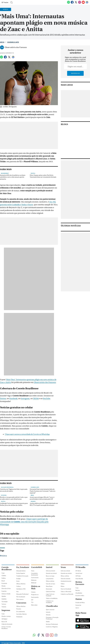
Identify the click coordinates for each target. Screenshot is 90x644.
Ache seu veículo (65, 571)
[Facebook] (72, 3)
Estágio (18, 579)
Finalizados (19, 617)
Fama (33, 571)
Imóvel (49, 567)
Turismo (4, 604)
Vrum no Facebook (66, 589)
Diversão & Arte (6, 589)
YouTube (47, 399)
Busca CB (4, 622)
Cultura (18, 586)
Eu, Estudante (23, 567)
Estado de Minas (80, 603)
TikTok (36, 399)
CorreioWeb (37, 567)
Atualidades (79, 593)
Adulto (48, 622)
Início (2, 42)
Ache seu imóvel (50, 571)
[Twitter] (76, 3)
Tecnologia (5, 602)
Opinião (4, 596)
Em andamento (21, 612)
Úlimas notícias (50, 581)
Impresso (6, 610)
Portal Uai (78, 605)
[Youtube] (83, 3)
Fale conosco (20, 599)
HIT (32, 600)
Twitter (3, 399)
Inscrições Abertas (22, 614)
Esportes (4, 591)
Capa (3, 573)
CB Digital (4, 619)
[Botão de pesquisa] (11, 2)
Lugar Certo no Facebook (50, 595)
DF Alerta (78, 571)
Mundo (4, 586)
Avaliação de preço (66, 581)
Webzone (34, 580)
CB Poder (78, 576)
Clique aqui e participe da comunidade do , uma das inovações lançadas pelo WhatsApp (24, 522)
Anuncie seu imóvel (51, 573)
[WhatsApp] (68, 3)
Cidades (4, 576)
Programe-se (35, 595)
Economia (4, 583)
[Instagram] (80, 3)
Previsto (19, 609)
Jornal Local (79, 573)
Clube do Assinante (7, 624)
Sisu (17, 592)
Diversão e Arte (13, 42)
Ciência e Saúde (6, 594)
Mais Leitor (34, 605)
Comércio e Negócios (52, 627)
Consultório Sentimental (34, 574)
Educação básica (21, 571)
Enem (18, 581)
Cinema (33, 592)
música (4, 556)
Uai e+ (77, 608)
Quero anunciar (50, 610)
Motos (63, 586)
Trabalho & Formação (22, 576)
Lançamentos (50, 579)
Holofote (4, 599)
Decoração (49, 589)
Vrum (63, 567)
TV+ (32, 602)
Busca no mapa (50, 576)
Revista (78, 590)
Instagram (25, 399)
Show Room (49, 586)
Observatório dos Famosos (45, 382)
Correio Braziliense (7, 568)
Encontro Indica (80, 596)
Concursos (21, 603)
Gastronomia (35, 578)
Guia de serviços (50, 584)
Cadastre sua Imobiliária (50, 602)
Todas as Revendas (66, 592)
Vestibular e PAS (21, 589)
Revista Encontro (80, 583)
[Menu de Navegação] (5, 2)
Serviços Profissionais (52, 624)
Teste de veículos (65, 579)
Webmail (34, 583)
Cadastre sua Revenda (67, 594)
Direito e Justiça (6, 616)
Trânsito (4, 607)
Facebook (13, 399)
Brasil (3, 581)
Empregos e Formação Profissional (52, 618)
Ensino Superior (21, 573)
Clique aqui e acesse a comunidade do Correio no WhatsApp (27, 434)
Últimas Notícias (21, 584)
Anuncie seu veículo (66, 573)
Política (4, 578)
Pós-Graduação (21, 597)
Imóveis (48, 612)
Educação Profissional (22, 594)
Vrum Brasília (79, 579)
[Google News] (87, 3)
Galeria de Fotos (50, 592)
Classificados (52, 606)
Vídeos (63, 584)
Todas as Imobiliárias (52, 598)
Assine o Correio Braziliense (6, 628)
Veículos (48, 615)
